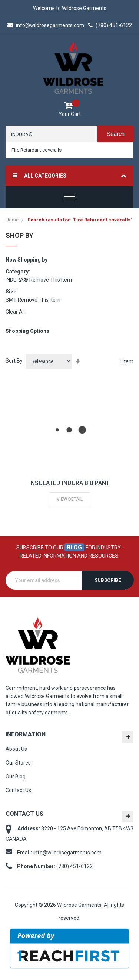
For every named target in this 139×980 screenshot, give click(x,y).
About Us (16, 749)
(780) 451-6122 (110, 25)
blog (74, 547)
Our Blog (16, 776)
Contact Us (18, 790)
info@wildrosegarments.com (46, 25)
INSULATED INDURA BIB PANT (69, 483)
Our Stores (18, 763)
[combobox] (69, 150)
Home (13, 220)
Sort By (14, 361)
